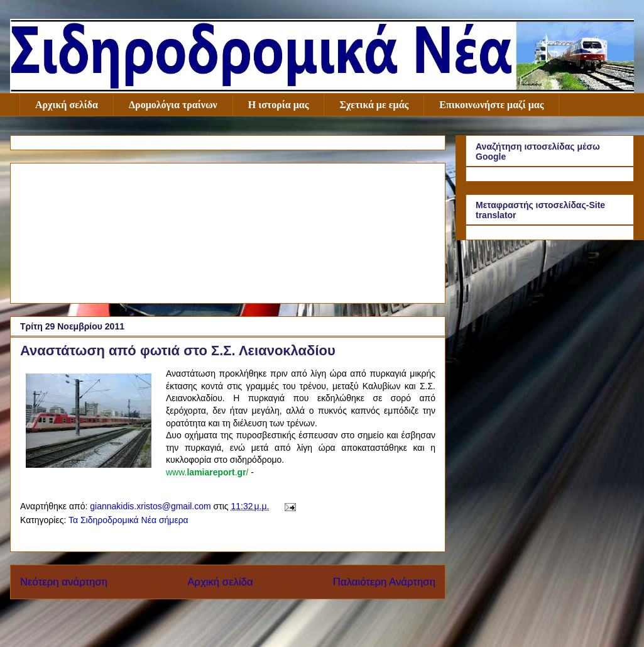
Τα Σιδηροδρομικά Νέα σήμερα (128, 520)
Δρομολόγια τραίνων (173, 105)
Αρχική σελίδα (67, 105)
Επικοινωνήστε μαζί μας (491, 105)
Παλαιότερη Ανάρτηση (384, 582)
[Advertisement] (228, 231)
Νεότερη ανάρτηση (64, 582)
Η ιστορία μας (279, 105)
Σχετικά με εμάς (374, 105)
